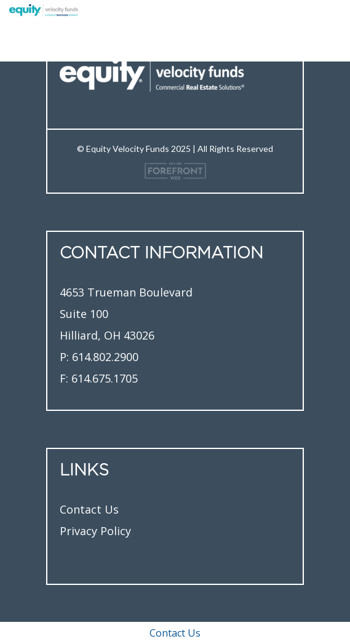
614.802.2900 (105, 357)
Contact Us (89, 509)
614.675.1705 (105, 378)
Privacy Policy (95, 531)
